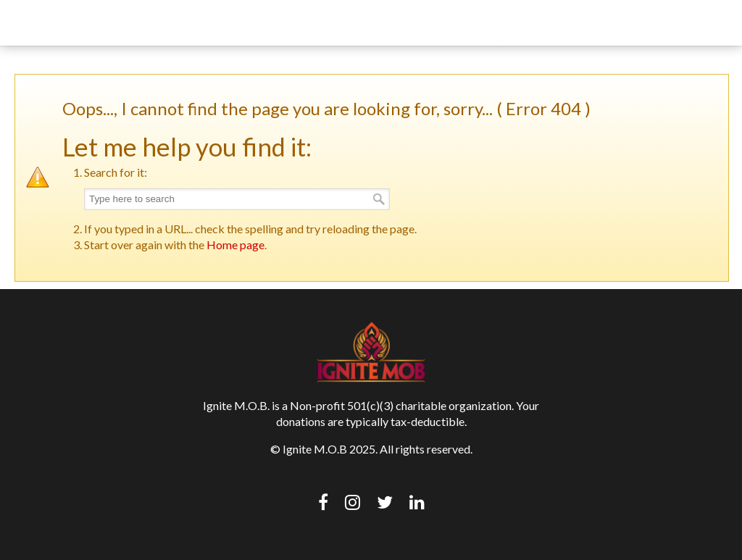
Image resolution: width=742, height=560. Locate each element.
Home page (235, 245)
